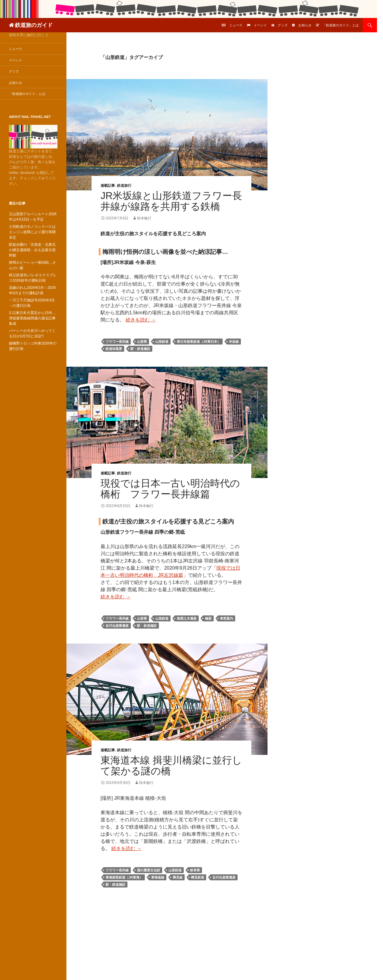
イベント (260, 25)
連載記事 (108, 186)
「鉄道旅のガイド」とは (341, 25)
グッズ (283, 25)
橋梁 (208, 618)
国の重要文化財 (149, 870)
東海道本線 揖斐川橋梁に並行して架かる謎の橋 (171, 766)
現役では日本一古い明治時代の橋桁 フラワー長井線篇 (170, 489)
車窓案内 (227, 618)
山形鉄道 (162, 342)
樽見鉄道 (197, 877)
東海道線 (158, 877)
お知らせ (305, 25)
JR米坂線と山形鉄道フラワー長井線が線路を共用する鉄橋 (171, 201)
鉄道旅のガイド (34, 25)
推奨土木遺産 (187, 618)
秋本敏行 (144, 218)
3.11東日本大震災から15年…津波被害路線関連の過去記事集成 (32, 318)
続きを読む (141, 320)
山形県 (142, 342)
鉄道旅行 (124, 186)
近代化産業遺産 (117, 626)
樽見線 (178, 877)
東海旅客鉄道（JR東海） (124, 877)
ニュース (236, 25)
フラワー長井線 (117, 342)
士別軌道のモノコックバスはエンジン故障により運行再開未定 (32, 232)
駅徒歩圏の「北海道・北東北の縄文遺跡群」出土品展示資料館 (32, 250)
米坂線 (234, 342)
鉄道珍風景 (114, 349)
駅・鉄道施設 (140, 349)
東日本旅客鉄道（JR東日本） (199, 342)
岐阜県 (195, 870)
